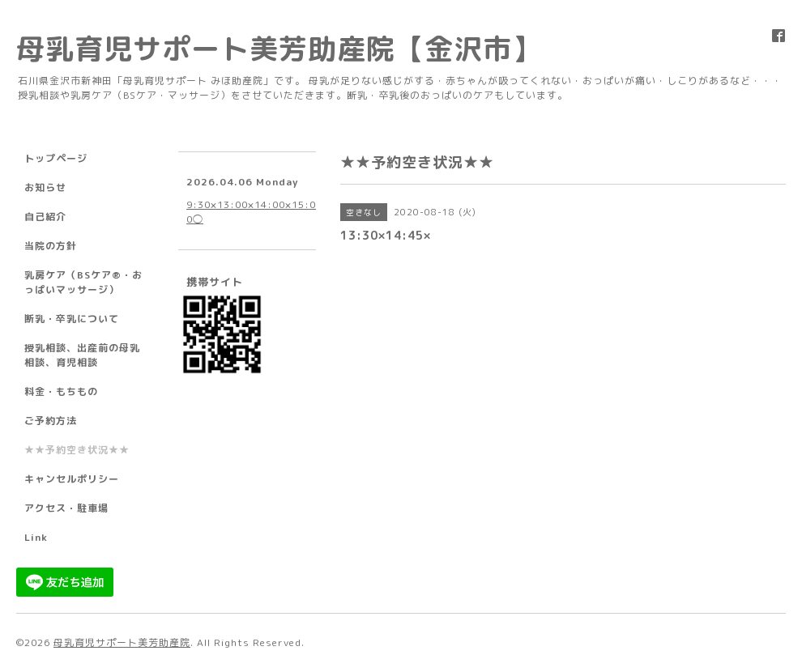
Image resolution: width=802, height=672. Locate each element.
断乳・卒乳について (72, 319)
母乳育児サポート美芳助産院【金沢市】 (279, 48)
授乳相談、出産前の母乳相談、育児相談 (82, 355)
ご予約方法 (51, 421)
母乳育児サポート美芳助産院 (122, 642)
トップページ (56, 158)
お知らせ (45, 187)
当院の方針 (51, 246)
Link (36, 537)
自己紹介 (45, 217)
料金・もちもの (61, 391)
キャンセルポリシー (72, 479)
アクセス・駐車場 (66, 508)
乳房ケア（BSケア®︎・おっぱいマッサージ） (83, 282)
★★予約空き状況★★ (77, 450)
